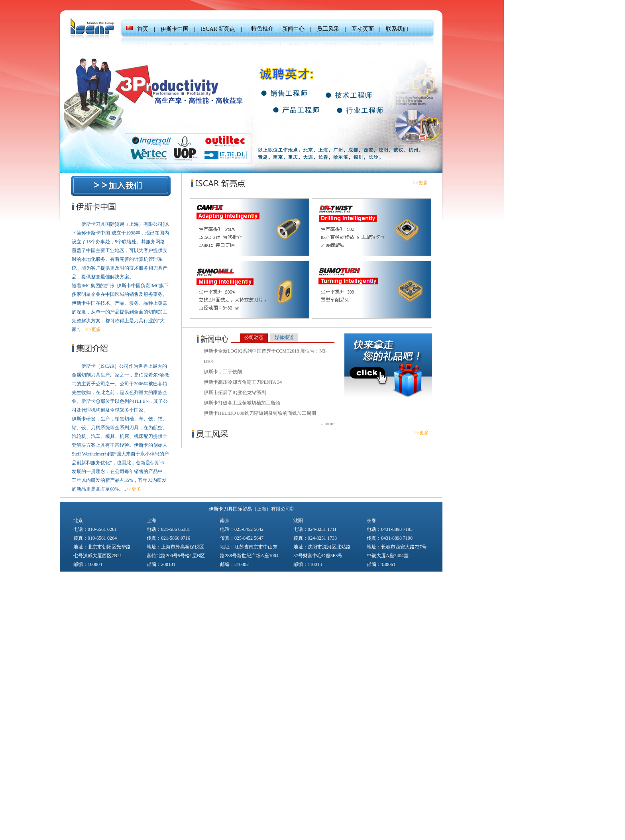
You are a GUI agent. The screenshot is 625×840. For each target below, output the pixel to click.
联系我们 (397, 29)
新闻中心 (293, 29)
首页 (143, 29)
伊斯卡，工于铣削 (223, 372)
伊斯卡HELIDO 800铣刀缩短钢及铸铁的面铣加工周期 (260, 413)
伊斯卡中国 (175, 29)
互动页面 (363, 29)
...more (328, 424)
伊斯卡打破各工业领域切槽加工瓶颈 (242, 403)
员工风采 (328, 29)
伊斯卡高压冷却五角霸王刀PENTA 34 (243, 382)
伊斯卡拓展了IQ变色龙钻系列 (235, 392)
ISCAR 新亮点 (218, 29)
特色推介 (262, 29)
